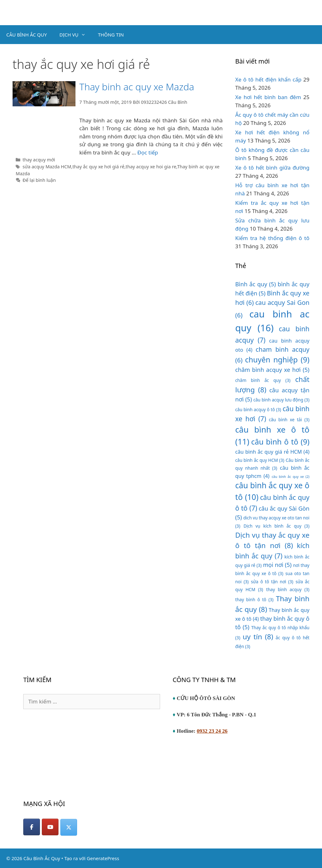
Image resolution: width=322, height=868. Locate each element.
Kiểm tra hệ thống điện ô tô (272, 238)
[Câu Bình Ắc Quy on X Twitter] (69, 827)
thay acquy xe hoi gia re (151, 167)
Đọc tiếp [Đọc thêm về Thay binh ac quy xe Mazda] (148, 152)
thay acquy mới (39, 160)
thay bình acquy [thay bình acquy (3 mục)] (288, 589)
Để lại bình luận (39, 180)
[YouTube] (50, 827)
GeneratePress (103, 858)
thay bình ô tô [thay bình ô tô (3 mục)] (254, 599)
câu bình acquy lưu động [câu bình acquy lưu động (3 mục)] (281, 400)
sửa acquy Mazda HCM (47, 167)
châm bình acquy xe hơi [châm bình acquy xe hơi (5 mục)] (272, 370)
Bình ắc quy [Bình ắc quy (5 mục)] (255, 284)
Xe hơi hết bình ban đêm (268, 97)
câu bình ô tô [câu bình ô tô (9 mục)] (280, 442)
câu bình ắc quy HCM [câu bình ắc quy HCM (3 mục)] (260, 460)
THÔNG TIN (111, 35)
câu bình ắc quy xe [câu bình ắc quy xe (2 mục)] (291, 477)
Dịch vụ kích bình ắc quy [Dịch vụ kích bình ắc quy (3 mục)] (276, 526)
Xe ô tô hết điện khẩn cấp (268, 79)
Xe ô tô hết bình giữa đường (272, 168)
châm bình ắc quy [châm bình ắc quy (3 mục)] (263, 380)
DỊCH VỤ (76, 35)
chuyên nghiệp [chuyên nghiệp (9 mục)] (277, 360)
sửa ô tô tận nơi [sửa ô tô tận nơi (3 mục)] (272, 582)
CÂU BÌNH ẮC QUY (27, 35)
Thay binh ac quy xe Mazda (137, 87)
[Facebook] (32, 827)
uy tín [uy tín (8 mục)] (258, 637)
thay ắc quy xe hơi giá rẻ (98, 167)
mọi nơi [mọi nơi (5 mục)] (277, 565)
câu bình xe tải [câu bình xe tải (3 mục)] (289, 420)
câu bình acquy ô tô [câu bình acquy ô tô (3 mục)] (258, 409)
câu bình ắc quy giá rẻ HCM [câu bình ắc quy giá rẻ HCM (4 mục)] (272, 452)
